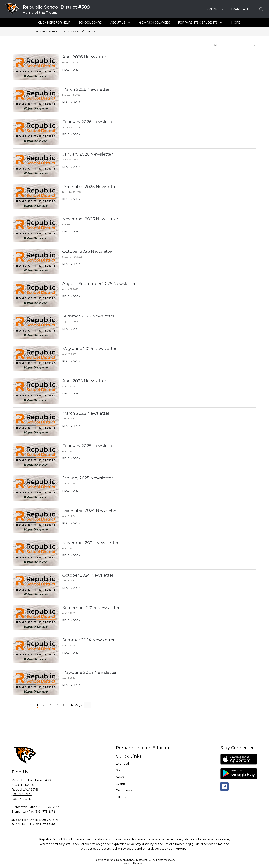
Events (121, 784)
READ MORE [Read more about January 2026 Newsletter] (71, 167)
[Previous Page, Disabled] (30, 705)
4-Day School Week (154, 23)
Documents (124, 790)
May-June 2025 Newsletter (89, 348)
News (91, 32)
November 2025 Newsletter (90, 219)
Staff (119, 770)
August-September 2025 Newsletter (99, 284)
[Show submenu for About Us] (118, 23)
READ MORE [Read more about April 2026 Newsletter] (71, 70)
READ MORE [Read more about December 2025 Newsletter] (71, 199)
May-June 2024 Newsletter (89, 672)
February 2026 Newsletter (89, 122)
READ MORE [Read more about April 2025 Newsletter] (71, 394)
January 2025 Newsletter (87, 478)
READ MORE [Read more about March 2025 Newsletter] (71, 426)
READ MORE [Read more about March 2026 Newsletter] (71, 102)
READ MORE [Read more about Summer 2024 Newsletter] (71, 653)
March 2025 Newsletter (86, 413)
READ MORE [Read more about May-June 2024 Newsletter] (71, 685)
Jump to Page (72, 705)
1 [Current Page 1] (37, 705)
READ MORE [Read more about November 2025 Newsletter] (71, 232)
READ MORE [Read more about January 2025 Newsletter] (71, 491)
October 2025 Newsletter (88, 251)
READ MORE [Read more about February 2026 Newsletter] (71, 134)
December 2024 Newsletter (90, 510)
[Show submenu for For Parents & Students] (198, 23)
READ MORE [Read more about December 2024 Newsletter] (71, 523)
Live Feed (122, 764)
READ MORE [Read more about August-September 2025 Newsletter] (71, 296)
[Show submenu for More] (236, 23)
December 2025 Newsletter (90, 187)
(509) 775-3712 (22, 799)
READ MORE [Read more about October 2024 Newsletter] (71, 588)
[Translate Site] (242, 9)
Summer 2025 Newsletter (88, 316)
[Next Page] (58, 705)
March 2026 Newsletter (86, 89)
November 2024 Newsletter (90, 543)
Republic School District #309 (57, 32)
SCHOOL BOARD (90, 23)
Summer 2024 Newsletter (88, 640)
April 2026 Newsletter (84, 57)
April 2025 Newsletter (84, 381)
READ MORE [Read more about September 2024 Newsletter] (71, 620)
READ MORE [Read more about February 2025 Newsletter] (71, 458)
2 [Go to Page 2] (44, 705)
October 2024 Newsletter (88, 575)
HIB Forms (123, 797)
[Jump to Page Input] (87, 705)
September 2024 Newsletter (91, 608)
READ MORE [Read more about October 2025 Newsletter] (71, 264)
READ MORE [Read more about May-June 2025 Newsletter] (71, 361)
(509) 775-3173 (22, 794)
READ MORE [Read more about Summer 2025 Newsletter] (71, 329)
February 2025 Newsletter (89, 446)
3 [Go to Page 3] (50, 705)
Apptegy (142, 863)
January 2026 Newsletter (87, 154)
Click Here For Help (54, 23)
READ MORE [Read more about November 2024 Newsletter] (71, 555)
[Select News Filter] (234, 45)
